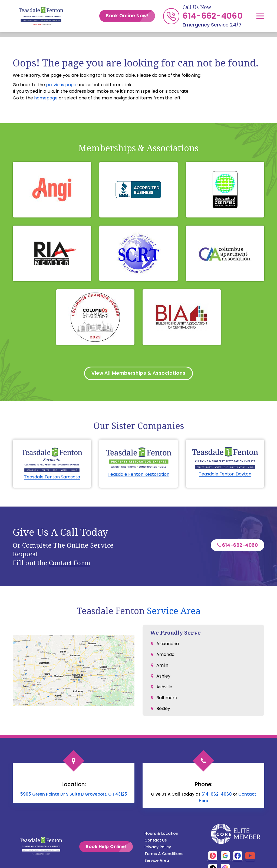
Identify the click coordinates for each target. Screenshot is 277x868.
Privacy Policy (158, 848)
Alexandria (168, 644)
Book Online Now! (130, 16)
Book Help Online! (114, 847)
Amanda (165, 655)
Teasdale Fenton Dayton (225, 475)
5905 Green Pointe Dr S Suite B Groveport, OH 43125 (74, 795)
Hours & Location (161, 834)
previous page (61, 85)
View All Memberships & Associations (139, 374)
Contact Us (156, 841)
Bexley (163, 709)
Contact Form (70, 563)
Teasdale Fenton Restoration (138, 475)
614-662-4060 (213, 16)
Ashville (164, 688)
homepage (46, 98)
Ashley (163, 677)
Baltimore (167, 698)
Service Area (174, 611)
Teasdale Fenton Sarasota (52, 478)
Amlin (162, 666)
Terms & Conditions (164, 854)
